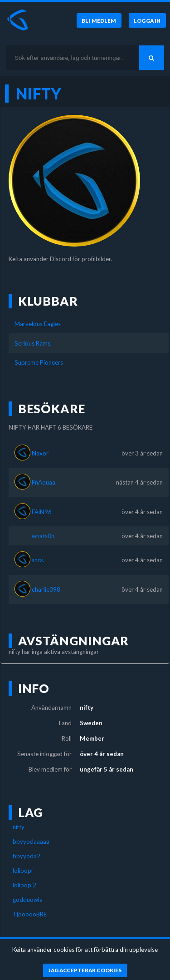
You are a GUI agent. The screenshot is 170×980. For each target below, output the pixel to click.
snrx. (38, 560)
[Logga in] (147, 20)
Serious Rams (32, 343)
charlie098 (46, 589)
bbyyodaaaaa (31, 841)
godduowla (28, 900)
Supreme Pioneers (39, 362)
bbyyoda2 (27, 856)
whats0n (43, 536)
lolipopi (23, 871)
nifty (19, 827)
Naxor (40, 453)
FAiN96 (42, 512)
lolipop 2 (24, 885)
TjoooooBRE (30, 914)
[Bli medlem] (99, 20)
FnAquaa (44, 482)
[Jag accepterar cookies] (85, 970)
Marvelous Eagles (38, 324)
